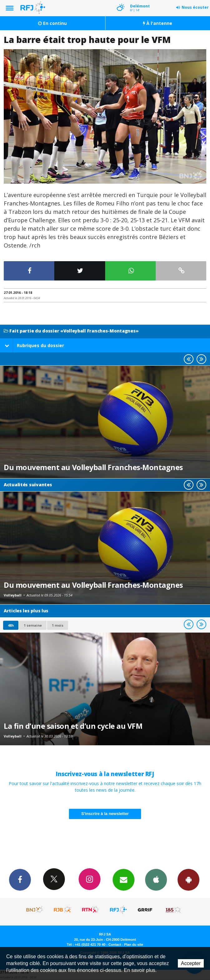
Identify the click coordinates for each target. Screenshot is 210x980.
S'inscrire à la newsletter (105, 814)
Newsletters (124, 879)
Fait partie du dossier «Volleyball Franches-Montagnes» (71, 331)
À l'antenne (158, 23)
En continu (52, 23)
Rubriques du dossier (34, 345)
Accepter (191, 963)
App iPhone (156, 879)
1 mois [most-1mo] (58, 625)
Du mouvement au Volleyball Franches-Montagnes (93, 467)
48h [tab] (11, 625)
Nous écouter (195, 7)
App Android (188, 879)
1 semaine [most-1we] (33, 625)
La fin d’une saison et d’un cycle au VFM (73, 726)
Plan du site (134, 945)
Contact (115, 945)
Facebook (20, 879)
